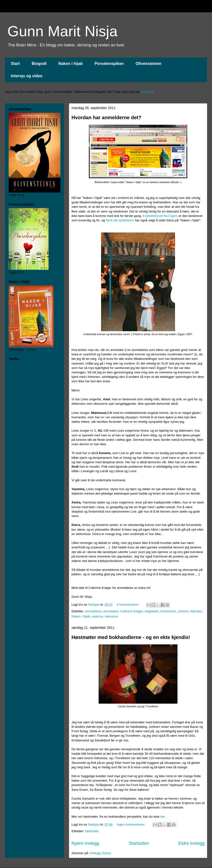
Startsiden (139, 843)
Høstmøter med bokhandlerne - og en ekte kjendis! (131, 637)
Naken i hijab (71, 64)
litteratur (196, 611)
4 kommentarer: (129, 605)
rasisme (97, 616)
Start (15, 64)
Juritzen (183, 611)
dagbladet (151, 611)
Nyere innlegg (85, 843)
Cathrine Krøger (131, 611)
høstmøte (92, 831)
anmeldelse (93, 611)
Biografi (39, 64)
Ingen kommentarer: (132, 824)
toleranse (111, 616)
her (163, 817)
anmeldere (111, 611)
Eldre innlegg (192, 843)
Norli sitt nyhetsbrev (120, 220)
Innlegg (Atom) (100, 853)
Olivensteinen (149, 64)
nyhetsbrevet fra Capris (161, 216)
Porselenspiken (109, 64)
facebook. (148, 92)
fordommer (168, 611)
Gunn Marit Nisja (62, 31)
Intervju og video (27, 76)
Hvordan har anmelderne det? (106, 117)
